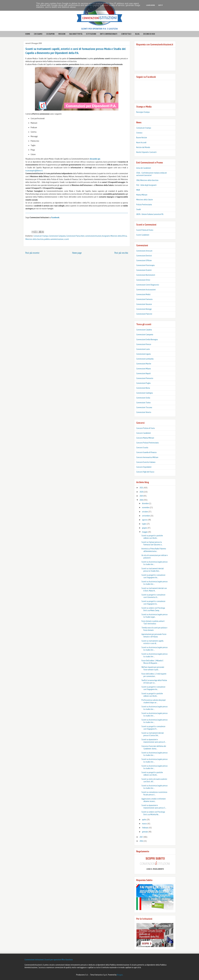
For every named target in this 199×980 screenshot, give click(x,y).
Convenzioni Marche (144, 364)
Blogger (120, 975)
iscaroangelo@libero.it (34, 170)
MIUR (138, 190)
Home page (77, 253)
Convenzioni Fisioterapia (145, 265)
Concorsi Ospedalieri (144, 467)
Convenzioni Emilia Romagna (147, 339)
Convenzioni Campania (57, 236)
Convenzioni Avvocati (144, 251)
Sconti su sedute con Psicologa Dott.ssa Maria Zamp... (153, 609)
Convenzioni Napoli (143, 373)
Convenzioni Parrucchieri (75, 236)
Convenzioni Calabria (144, 330)
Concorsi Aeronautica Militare (147, 457)
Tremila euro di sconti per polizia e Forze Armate (154, 629)
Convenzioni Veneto (144, 412)
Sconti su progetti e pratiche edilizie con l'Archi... (152, 537)
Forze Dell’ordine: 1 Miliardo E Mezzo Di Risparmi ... (152, 662)
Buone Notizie (142, 137)
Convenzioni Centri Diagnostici (148, 285)
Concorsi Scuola (142, 447)
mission (62, 34)
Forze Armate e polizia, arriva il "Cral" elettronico (153, 622)
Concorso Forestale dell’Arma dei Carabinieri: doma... (154, 747)
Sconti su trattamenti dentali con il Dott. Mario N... (154, 589)
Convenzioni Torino (143, 402)
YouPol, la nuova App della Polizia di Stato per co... (154, 681)
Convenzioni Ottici (143, 280)
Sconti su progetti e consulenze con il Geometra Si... (153, 596)
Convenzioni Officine (144, 260)
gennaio (145, 832)
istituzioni (91, 34)
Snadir (139, 209)
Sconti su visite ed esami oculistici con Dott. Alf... (154, 780)
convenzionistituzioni (93, 236)
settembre (146, 516)
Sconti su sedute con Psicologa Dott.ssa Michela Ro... (153, 813)
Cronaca (139, 133)
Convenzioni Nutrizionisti (146, 275)
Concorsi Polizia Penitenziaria (147, 443)
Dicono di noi (149, 34)
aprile (144, 819)
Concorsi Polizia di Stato (146, 428)
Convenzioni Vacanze (144, 304)
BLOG (137, 34)
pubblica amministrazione (54, 239)
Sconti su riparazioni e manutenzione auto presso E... (154, 741)
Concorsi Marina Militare (145, 438)
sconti (67, 239)
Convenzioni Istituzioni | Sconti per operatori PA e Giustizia (49, 959)
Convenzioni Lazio (143, 349)
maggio (145, 532)
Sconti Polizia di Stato (145, 230)
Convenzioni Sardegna (144, 393)
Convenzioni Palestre (144, 314)
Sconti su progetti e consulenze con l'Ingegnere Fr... (153, 728)
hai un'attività (76, 34)
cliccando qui (95, 159)
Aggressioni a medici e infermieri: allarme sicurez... (154, 800)
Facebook (55, 217)
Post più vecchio (121, 253)
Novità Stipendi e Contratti (146, 152)
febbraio (145, 828)
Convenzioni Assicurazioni (146, 289)
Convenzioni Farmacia (144, 299)
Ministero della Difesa (119, 236)
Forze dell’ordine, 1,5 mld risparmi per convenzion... (154, 675)
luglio (144, 524)
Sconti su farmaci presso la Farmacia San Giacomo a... (152, 543)
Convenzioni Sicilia (143, 398)
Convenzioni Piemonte (145, 378)
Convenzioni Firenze (144, 344)
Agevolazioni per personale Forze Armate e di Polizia (154, 635)
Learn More (151, 5)
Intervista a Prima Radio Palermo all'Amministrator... (154, 550)
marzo (145, 824)
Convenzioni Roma (143, 388)
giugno (145, 528)
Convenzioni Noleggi (144, 309)
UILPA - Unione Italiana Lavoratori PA (150, 214)
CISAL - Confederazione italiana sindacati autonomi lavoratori (152, 174)
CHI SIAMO (38, 34)
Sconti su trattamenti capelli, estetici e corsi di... (153, 642)
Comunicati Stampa (41, 236)
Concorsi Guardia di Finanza (146, 452)
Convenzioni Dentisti (144, 256)
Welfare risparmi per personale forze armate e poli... (153, 668)
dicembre (146, 503)
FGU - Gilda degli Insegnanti (146, 185)
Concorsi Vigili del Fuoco (145, 472)
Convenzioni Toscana (144, 407)
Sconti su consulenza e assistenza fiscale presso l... (154, 793)
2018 (142, 500)
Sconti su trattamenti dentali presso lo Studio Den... (153, 570)
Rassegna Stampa (143, 112)
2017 (141, 837)
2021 (142, 488)
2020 (142, 492)
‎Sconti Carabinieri (143, 235)
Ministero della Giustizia (34, 239)
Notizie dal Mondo (143, 147)
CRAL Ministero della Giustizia (147, 180)
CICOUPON (50, 34)
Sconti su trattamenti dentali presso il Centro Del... (153, 734)
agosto (145, 520)
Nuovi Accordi (141, 142)
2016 (142, 841)
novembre (146, 507)
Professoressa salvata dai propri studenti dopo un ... (154, 701)
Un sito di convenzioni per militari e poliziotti (155, 556)
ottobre (145, 512)
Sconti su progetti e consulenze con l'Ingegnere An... (153, 576)
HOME (28, 34)
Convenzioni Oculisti (144, 270)
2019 (142, 496)
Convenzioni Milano (144, 369)
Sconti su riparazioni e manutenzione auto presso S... (154, 806)
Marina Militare (142, 195)
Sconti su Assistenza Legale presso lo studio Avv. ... (155, 563)
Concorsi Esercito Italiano (146, 462)
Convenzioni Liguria (143, 354)
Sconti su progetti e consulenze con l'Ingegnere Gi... (153, 602)
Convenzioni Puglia (143, 383)
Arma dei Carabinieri (144, 168)
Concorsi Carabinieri (144, 433)
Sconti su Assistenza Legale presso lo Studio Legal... (155, 616)
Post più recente (32, 253)
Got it (160, 5)
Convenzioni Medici (143, 294)
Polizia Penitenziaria (144, 204)
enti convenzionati (109, 34)
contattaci (126, 34)
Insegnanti (106, 236)
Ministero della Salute (145, 199)
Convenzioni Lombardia (145, 359)
